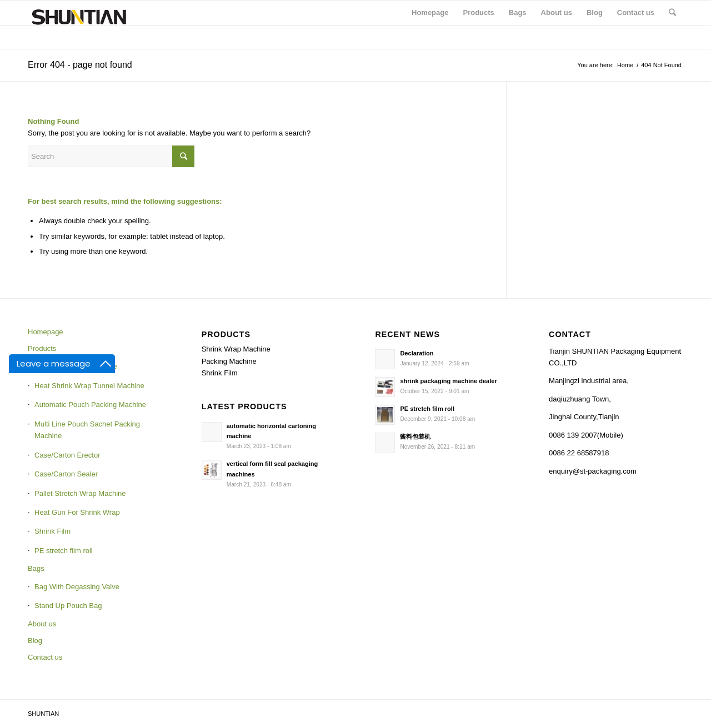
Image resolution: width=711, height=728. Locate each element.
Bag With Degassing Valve (77, 587)
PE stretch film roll (64, 551)
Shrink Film (52, 531)
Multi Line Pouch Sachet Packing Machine (87, 430)
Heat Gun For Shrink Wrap (77, 512)
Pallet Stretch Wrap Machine (80, 493)
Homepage (46, 332)
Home (625, 65)
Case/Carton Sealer (66, 474)
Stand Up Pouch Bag (68, 606)
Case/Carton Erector (67, 455)
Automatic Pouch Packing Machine (90, 405)
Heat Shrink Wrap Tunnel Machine (89, 386)
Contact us (45, 657)
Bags (36, 568)
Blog (35, 641)
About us (42, 624)
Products (42, 348)
